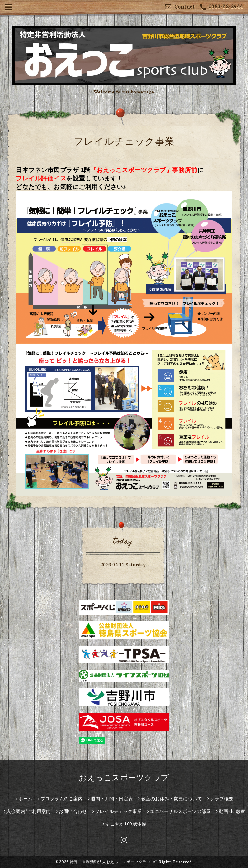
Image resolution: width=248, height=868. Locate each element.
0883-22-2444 (222, 7)
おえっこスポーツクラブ (124, 778)
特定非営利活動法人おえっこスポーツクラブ (110, 862)
